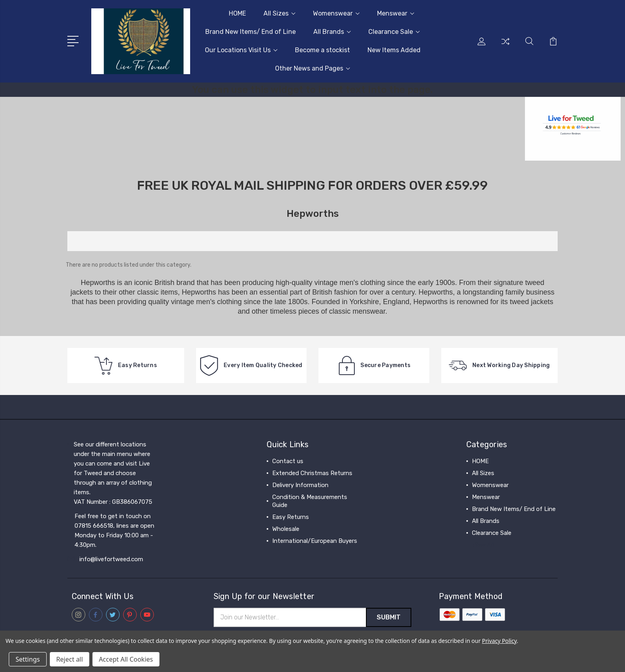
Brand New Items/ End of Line (251, 32)
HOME (237, 13)
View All (483, 545)
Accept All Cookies (126, 659)
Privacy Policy (499, 641)
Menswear (396, 13)
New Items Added (394, 50)
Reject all (70, 659)
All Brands (332, 32)
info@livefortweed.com (111, 559)
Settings (28, 659)
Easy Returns (291, 517)
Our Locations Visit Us (241, 50)
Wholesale (286, 529)
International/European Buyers (315, 541)
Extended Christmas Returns (312, 473)
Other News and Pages (312, 68)
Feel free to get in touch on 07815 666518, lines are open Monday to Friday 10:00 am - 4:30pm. (114, 531)
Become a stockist (322, 50)
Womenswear (336, 13)
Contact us (288, 461)
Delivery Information (300, 485)
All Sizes (279, 13)
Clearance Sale (394, 32)
